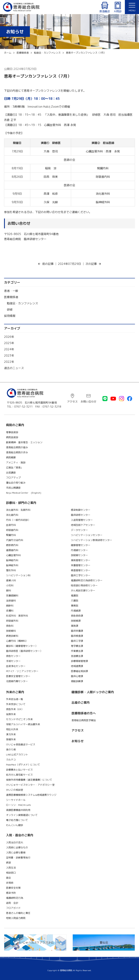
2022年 (9, 362)
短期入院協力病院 (16, 918)
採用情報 (10, 316)
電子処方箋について (17, 820)
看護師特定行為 (15, 898)
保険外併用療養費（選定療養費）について (29, 780)
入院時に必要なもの (17, 847)
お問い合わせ (88, 402)
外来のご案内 (15, 692)
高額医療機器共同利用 (18, 810)
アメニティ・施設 (16, 462)
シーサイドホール (16, 800)
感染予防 (11, 893)
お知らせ (78, 741)
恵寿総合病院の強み (17, 447)
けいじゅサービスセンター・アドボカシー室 (30, 785)
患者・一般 (11, 291)
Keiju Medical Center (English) (24, 493)
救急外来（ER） (15, 709)
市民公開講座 (13, 488)
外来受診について (16, 704)
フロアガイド (13, 908)
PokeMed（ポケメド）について (23, 765)
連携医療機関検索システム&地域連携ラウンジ (31, 795)
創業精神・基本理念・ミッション (24, 442)
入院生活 (11, 868)
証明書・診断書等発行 (18, 858)
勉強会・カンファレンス (22, 303)
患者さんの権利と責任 (18, 913)
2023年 (9, 355)
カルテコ (11, 760)
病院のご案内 (15, 425)
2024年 (9, 349)
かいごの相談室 (15, 790)
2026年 (9, 337)
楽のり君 (11, 750)
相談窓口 (11, 873)
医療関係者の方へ (84, 713)
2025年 (9, 343)
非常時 (10, 883)
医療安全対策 (13, 888)
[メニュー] (132, 7)
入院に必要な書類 (16, 853)
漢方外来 (11, 734)
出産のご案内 (81, 703)
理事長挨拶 (12, 432)
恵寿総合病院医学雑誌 (84, 720)
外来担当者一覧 (15, 699)
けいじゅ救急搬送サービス (21, 744)
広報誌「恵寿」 (15, 468)
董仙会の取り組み (16, 483)
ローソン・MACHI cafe (18, 805)
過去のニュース (14, 368)
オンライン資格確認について (22, 815)
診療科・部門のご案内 (21, 503)
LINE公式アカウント (17, 755)
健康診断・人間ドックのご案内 (93, 692)
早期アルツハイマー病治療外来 (23, 724)
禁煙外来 (11, 739)
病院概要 (11, 457)
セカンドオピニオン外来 (19, 719)
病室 (8, 863)
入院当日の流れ (15, 842)
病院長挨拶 (12, 437)
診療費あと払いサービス (19, 770)
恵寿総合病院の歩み (17, 452)
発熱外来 (11, 714)
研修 (10, 310)
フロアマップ (13, 478)
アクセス (72, 402)
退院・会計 (12, 903)
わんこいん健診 (15, 825)
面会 (8, 878)
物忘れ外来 (12, 729)
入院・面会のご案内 (20, 835)
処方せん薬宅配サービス (19, 775)
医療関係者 (11, 297)
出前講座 (11, 473)
